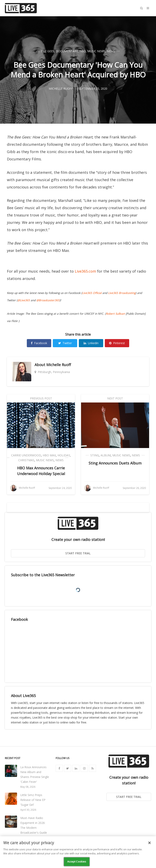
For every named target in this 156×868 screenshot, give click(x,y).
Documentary (67, 51)
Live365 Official (92, 293)
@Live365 (24, 300)
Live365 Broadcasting (122, 293)
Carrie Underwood (26, 455)
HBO (83, 51)
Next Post (115, 398)
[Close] (149, 843)
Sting (95, 455)
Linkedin (91, 343)
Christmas (26, 460)
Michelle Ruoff (59, 365)
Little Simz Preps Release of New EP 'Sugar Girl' (33, 800)
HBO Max (49, 455)
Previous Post (41, 398)
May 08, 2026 (28, 787)
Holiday (64, 455)
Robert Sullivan (115, 314)
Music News (96, 51)
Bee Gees (48, 51)
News (111, 51)
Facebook (39, 343)
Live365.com (85, 271)
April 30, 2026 (28, 810)
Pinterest (117, 343)
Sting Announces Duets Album (115, 463)
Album (106, 455)
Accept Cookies (77, 861)
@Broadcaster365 (48, 300)
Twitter (65, 343)
